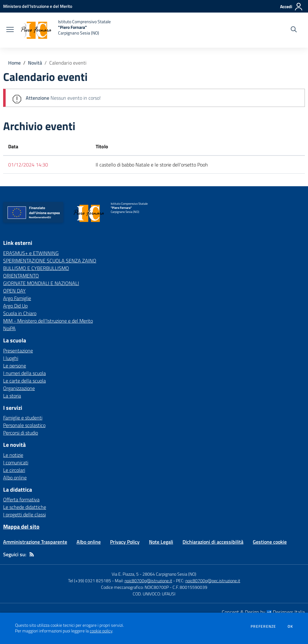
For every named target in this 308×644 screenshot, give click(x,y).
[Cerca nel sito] (294, 30)
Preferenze (263, 626)
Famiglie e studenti (23, 418)
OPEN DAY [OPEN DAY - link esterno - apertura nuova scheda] (14, 291)
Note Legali (161, 542)
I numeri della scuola (24, 373)
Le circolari (14, 470)
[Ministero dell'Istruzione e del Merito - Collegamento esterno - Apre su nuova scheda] (38, 6)
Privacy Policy (125, 542)
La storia (12, 396)
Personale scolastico (24, 425)
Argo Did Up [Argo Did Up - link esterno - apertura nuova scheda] (15, 306)
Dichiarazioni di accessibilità (213, 542)
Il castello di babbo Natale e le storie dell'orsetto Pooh (152, 165)
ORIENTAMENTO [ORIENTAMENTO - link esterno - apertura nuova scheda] (21, 276)
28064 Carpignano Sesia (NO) (169, 574)
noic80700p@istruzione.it (148, 581)
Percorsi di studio (21, 433)
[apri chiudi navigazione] (10, 30)
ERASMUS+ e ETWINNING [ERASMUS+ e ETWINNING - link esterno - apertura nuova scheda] (31, 253)
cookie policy (101, 631)
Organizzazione (19, 388)
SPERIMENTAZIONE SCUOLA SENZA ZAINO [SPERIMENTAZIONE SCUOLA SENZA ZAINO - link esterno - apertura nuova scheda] (50, 261)
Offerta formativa (21, 499)
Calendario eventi (68, 63)
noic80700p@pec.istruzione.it (213, 581)
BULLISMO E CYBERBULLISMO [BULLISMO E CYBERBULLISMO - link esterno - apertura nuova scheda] (36, 268)
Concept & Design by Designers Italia (263, 612)
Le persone (15, 366)
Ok (290, 626)
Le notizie (13, 455)
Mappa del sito (21, 527)
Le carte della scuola (24, 381)
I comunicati (16, 462)
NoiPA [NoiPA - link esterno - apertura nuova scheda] (9, 328)
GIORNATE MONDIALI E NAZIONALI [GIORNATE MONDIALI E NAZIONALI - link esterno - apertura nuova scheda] (41, 283)
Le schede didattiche (25, 507)
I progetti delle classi (24, 515)
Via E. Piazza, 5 (125, 574)
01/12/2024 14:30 (28, 165)
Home (14, 63)
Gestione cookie (270, 542)
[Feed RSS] (32, 554)
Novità (35, 63)
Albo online (15, 478)
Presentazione (18, 351)
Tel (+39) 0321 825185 (90, 581)
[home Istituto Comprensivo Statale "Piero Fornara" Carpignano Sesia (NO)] (65, 30)
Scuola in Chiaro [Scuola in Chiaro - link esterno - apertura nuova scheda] (20, 313)
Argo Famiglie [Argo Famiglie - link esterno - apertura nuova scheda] (17, 298)
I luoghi (11, 358)
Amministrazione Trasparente (35, 542)
